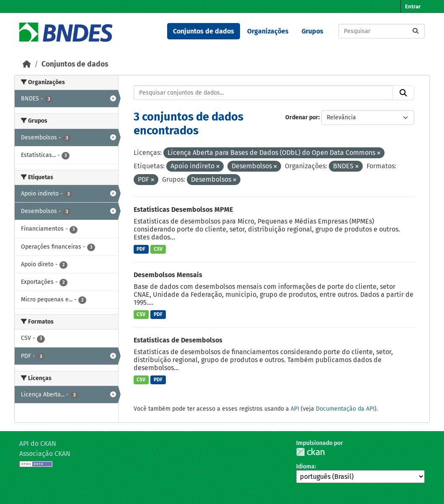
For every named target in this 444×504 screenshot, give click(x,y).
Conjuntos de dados (204, 31)
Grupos (312, 31)
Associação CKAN (45, 454)
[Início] (27, 64)
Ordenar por (302, 117)
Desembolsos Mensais (168, 275)
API (295, 409)
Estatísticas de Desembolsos (178, 340)
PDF (141, 249)
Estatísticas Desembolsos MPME (183, 210)
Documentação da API (345, 409)
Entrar (413, 6)
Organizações (268, 31)
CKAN (310, 452)
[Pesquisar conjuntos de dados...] (382, 31)
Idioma (305, 467)
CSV (158, 249)
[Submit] (416, 31)
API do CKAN (38, 444)
